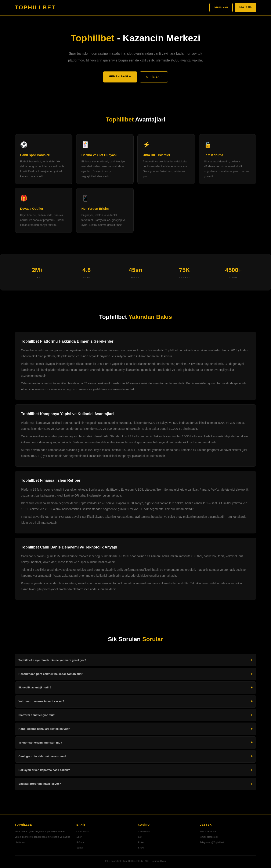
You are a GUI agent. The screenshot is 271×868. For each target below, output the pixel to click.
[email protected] (209, 838)
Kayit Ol (244, 7)
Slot (140, 838)
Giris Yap (216, 8)
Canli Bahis (83, 833)
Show (141, 849)
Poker (141, 843)
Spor (79, 838)
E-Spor (80, 843)
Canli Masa (144, 833)
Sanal (80, 849)
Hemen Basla (118, 77)
